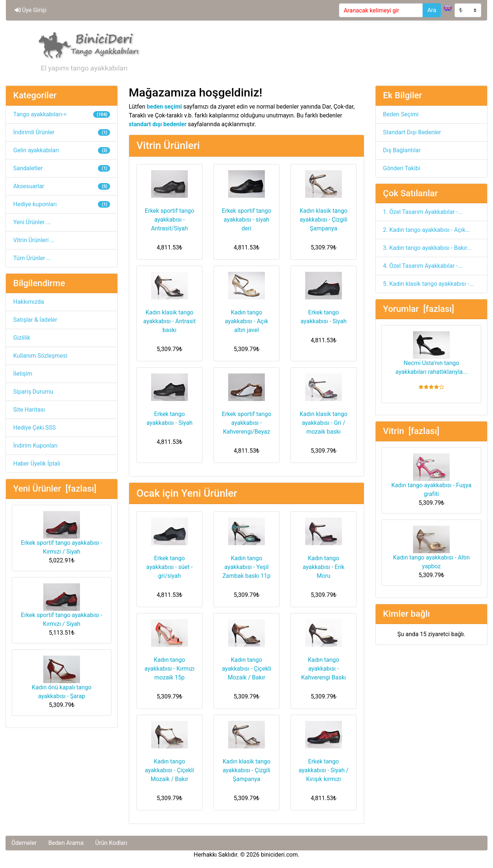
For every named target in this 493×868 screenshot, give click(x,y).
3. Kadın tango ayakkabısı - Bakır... (427, 248)
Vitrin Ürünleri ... (34, 240)
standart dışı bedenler (158, 124)
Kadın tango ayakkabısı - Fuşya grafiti (431, 475)
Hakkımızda (29, 302)
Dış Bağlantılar (402, 150)
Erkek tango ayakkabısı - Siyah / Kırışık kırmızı (324, 770)
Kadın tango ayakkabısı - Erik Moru (324, 567)
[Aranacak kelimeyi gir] (381, 10)
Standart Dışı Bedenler (412, 132)
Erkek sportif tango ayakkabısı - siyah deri (247, 220)
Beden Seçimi (401, 114)
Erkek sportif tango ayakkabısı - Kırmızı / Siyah (62, 533)
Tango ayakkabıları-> (62, 114)
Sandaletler (62, 168)
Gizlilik (22, 338)
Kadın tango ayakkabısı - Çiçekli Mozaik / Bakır (246, 669)
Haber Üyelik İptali (37, 464)
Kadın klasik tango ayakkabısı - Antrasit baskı (170, 321)
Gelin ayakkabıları (62, 150)
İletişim (23, 374)
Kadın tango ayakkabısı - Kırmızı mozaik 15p (170, 669)
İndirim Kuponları (35, 446)
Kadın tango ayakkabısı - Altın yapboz (432, 548)
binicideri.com (279, 855)
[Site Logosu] (86, 44)
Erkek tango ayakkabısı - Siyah (324, 317)
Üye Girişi (31, 10)
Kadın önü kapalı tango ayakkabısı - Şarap (62, 678)
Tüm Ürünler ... (32, 258)
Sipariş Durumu (33, 392)
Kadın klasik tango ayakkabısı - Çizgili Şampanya (324, 220)
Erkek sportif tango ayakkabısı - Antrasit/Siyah (170, 220)
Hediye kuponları (62, 204)
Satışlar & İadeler (35, 320)
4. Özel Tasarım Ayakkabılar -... (423, 266)
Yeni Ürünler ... (32, 222)
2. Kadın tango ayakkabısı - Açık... (426, 230)
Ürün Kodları (111, 843)
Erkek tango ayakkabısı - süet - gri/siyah (169, 567)
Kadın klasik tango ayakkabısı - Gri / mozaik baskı (324, 423)
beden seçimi (164, 107)
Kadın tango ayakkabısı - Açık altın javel (246, 321)
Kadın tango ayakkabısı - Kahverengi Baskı (324, 669)
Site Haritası (29, 410)
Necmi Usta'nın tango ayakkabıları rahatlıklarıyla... (431, 353)
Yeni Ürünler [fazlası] (55, 489)
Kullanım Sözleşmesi (40, 356)
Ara (432, 10)
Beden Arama (66, 843)
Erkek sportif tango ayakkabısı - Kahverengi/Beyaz (247, 423)
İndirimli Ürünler (62, 132)
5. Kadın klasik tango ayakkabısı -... (428, 284)
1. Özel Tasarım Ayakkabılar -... (423, 212)
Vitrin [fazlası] (411, 431)
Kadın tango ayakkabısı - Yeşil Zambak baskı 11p (246, 567)
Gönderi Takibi (402, 168)
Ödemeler (24, 843)
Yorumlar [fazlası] (419, 309)
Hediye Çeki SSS (34, 428)
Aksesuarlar (62, 186)
